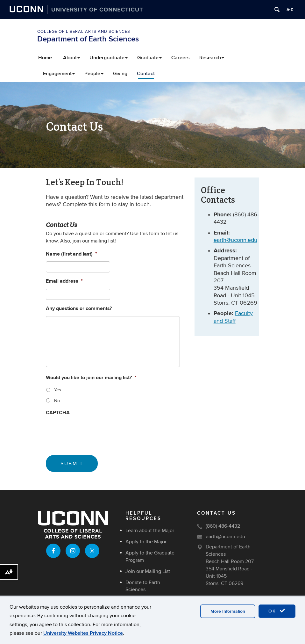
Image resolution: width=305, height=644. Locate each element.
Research (212, 58)
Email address (64, 281)
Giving (120, 74)
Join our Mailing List (148, 571)
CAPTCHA (58, 413)
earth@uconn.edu (235, 240)
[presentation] (94, 432)
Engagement (59, 74)
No (57, 401)
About (71, 58)
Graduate (149, 58)
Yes (58, 390)
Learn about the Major (150, 531)
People (94, 74)
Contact (146, 74)
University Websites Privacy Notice (83, 633)
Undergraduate (109, 58)
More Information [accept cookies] (228, 611)
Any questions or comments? (79, 309)
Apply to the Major (146, 542)
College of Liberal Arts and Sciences (84, 32)
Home (45, 58)
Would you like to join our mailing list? (91, 378)
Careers (181, 58)
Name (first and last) (71, 254)
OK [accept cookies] (277, 611)
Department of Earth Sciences (88, 39)
